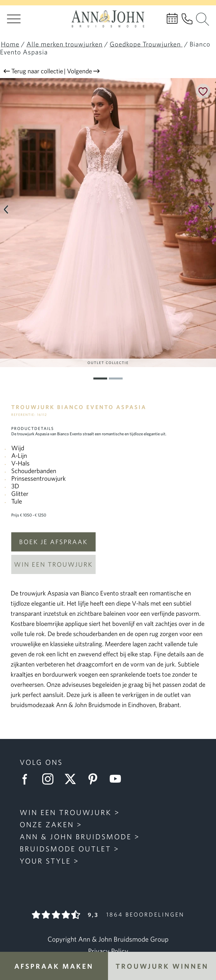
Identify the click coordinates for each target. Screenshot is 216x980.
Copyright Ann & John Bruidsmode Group (108, 939)
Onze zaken (47, 824)
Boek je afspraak (53, 542)
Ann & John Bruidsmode (76, 836)
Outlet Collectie (108, 363)
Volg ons (41, 762)
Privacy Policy (108, 951)
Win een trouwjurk (53, 564)
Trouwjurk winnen (162, 966)
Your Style (45, 861)
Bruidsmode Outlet (65, 849)
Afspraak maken (54, 966)
